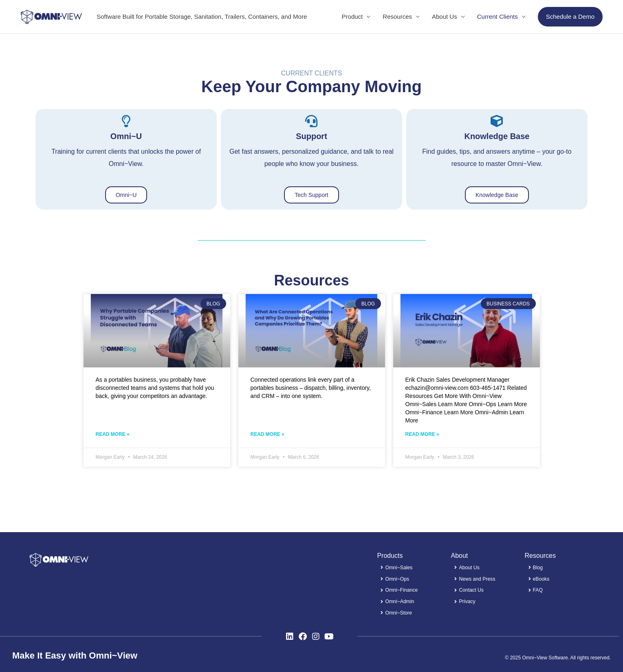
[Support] (311, 122)
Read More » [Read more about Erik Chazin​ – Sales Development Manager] (422, 435)
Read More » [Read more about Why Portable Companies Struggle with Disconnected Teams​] (113, 435)
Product (352, 17)
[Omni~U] (126, 122)
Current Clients (498, 17)
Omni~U (126, 137)
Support (311, 137)
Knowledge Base (497, 137)
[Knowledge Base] (497, 122)
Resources (397, 17)
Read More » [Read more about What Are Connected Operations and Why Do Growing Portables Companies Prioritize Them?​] (267, 435)
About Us (445, 17)
